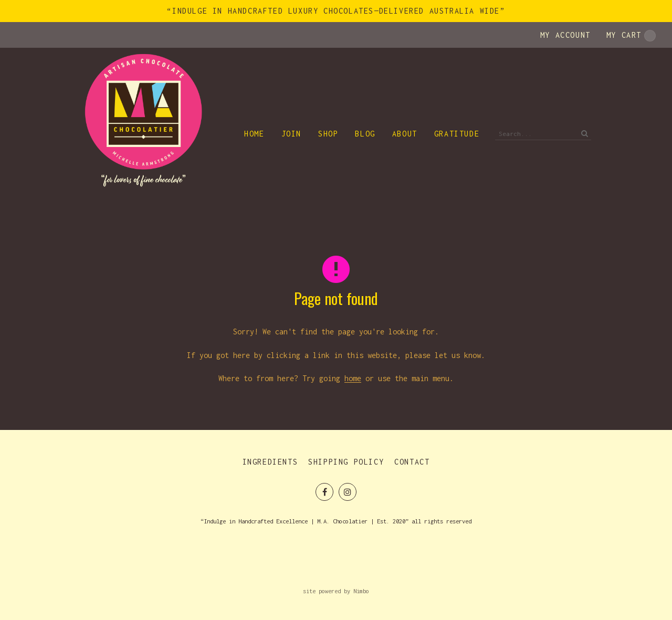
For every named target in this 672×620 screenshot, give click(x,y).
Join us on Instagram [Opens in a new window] (348, 492)
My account (565, 35)
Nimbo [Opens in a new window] (361, 591)
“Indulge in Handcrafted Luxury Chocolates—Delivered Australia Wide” (336, 11)
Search (583, 134)
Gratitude (457, 134)
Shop (328, 134)
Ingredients (270, 462)
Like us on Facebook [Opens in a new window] (324, 492)
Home (254, 134)
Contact (412, 462)
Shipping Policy (346, 462)
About (405, 134)
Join (291, 134)
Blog (365, 134)
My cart (631, 36)
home (353, 378)
